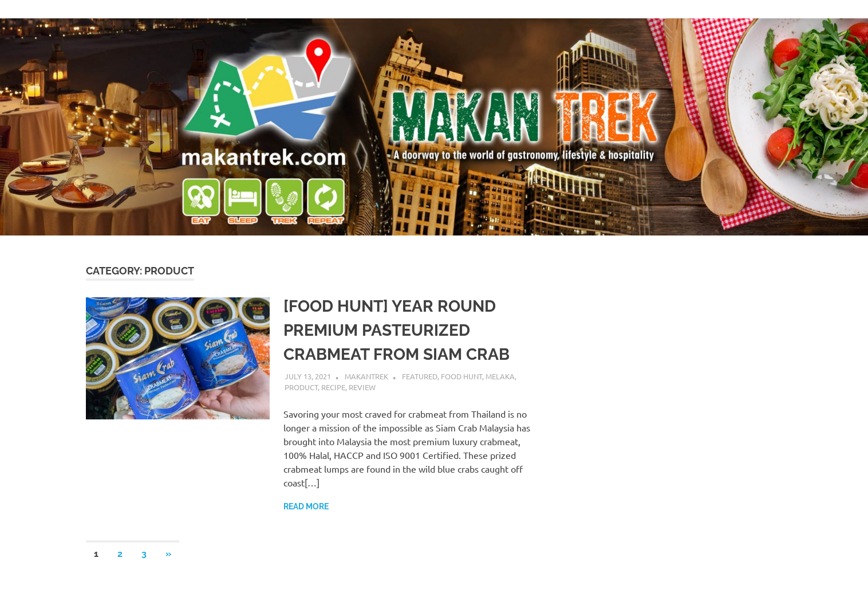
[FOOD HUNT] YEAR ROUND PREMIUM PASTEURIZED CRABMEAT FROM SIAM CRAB (396, 330)
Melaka (500, 376)
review (362, 387)
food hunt (461, 376)
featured (420, 376)
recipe (333, 387)
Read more (306, 506)
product (301, 387)
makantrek (366, 376)
